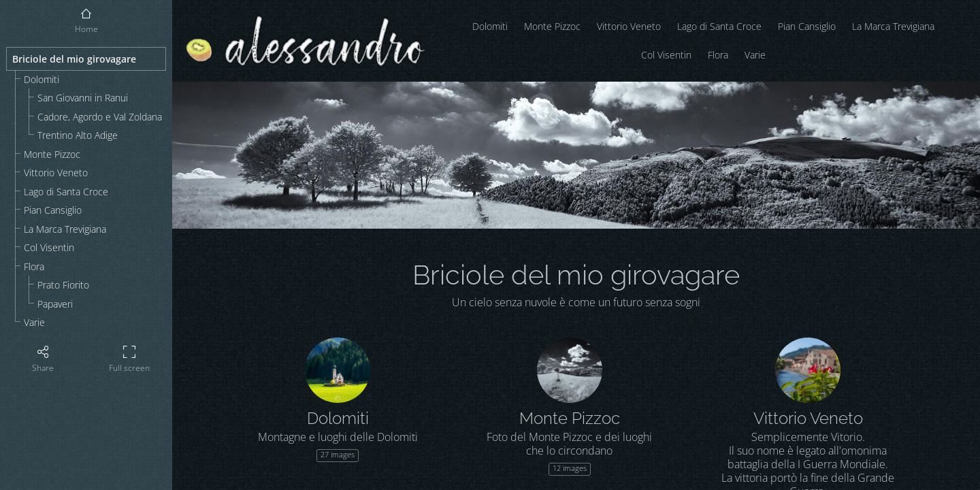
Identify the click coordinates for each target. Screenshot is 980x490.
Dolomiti (42, 79)
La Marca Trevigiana (65, 229)
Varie (34, 322)
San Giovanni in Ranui (83, 98)
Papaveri (55, 304)
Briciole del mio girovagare (74, 59)
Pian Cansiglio (53, 210)
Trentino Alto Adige (78, 135)
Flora (34, 266)
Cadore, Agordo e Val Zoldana (100, 117)
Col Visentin (49, 247)
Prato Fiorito (63, 285)
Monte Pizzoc (52, 154)
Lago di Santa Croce (66, 192)
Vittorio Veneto (56, 173)
